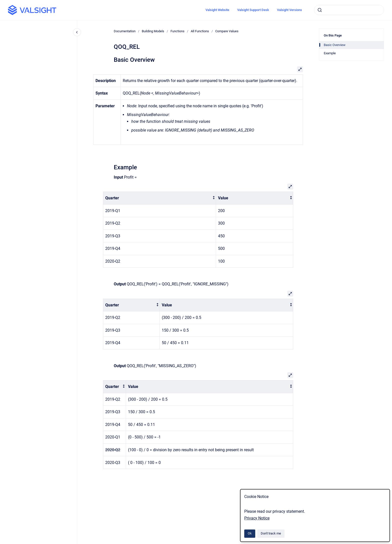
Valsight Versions (289, 10)
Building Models (153, 31)
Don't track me (271, 533)
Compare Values (227, 31)
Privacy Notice (257, 518)
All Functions (200, 31)
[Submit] (320, 10)
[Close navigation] (77, 32)
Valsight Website (217, 10)
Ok (250, 533)
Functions (177, 31)
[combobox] (349, 10)
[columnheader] (160, 198)
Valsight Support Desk (253, 10)
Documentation (125, 31)
